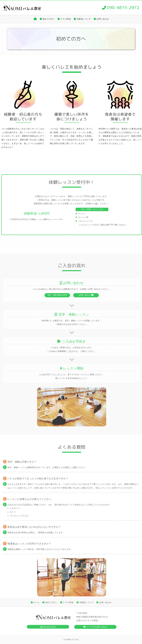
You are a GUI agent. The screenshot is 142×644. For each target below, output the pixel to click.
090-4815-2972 (121, 8)
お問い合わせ (103, 19)
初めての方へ (49, 19)
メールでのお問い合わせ (95, 629)
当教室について (84, 19)
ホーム (36, 603)
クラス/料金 (66, 19)
